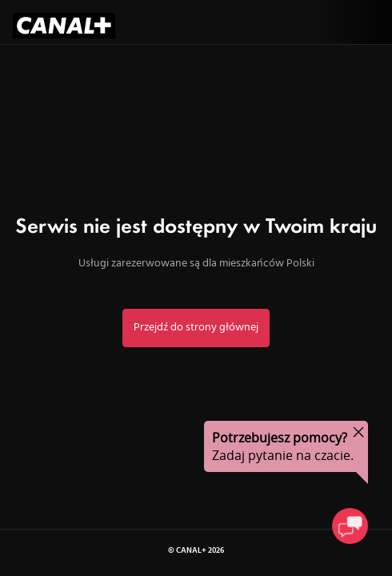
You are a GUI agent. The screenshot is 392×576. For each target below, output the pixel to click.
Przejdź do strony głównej (196, 328)
